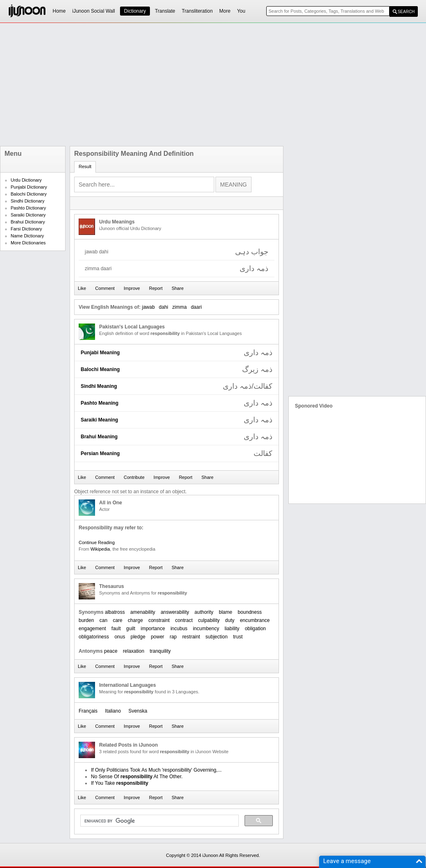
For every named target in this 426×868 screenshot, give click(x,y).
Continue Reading (97, 542)
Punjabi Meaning (100, 353)
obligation (255, 629)
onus (120, 637)
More (225, 11)
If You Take (120, 783)
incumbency (206, 629)
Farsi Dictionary (26, 229)
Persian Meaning (100, 453)
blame (225, 612)
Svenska (138, 711)
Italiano (113, 711)
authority (204, 612)
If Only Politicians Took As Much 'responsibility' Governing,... (156, 770)
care (117, 620)
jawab (148, 307)
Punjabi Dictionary (29, 187)
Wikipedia (100, 549)
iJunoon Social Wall (94, 11)
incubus (179, 629)
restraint (191, 637)
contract (184, 620)
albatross (115, 612)
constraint (159, 620)
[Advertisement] (198, 84)
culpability (209, 620)
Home (59, 11)
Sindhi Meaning (99, 386)
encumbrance (255, 620)
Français (88, 711)
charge (135, 620)
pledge (138, 637)
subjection (217, 637)
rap (173, 637)
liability (232, 629)
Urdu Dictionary (26, 180)
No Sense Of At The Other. (137, 777)
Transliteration (197, 11)
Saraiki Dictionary (28, 215)
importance (153, 629)
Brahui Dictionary (28, 222)
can (103, 620)
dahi (164, 307)
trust (238, 637)
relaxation (134, 651)
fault (116, 629)
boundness (250, 612)
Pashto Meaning (100, 403)
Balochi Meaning (100, 369)
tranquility (160, 651)
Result (85, 166)
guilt (131, 629)
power (157, 637)
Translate (165, 11)
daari (196, 307)
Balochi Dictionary (29, 194)
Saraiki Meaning (99, 420)
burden (86, 620)
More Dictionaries (28, 243)
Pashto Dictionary (28, 208)
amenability (143, 612)
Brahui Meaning (99, 437)
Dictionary (135, 11)
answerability (175, 612)
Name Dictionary (27, 236)
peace (111, 651)
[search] (159, 821)
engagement (92, 629)
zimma (180, 307)
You (241, 11)
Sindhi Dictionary (28, 201)
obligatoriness (94, 637)
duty (230, 620)
